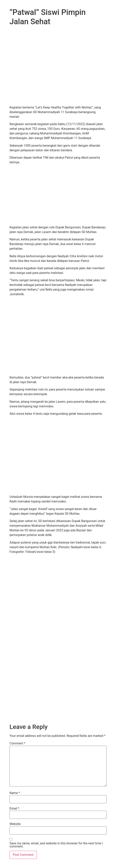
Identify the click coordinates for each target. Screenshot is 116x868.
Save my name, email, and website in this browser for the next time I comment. (56, 845)
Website (15, 824)
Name (15, 793)
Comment (17, 743)
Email (14, 809)
